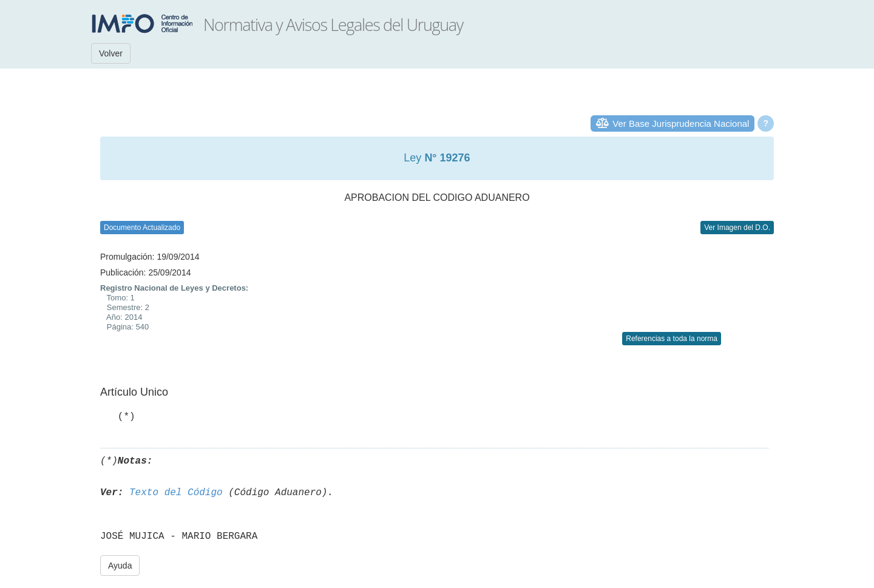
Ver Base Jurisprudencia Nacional (681, 123)
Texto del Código (176, 493)
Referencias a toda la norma (672, 339)
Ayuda (120, 566)
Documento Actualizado (142, 228)
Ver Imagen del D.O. (737, 228)
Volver (111, 53)
